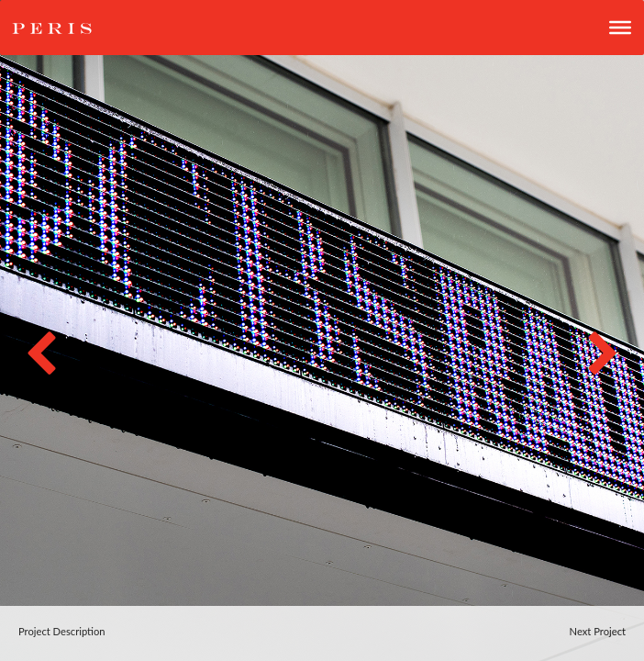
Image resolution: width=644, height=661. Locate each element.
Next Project (598, 631)
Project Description (62, 631)
